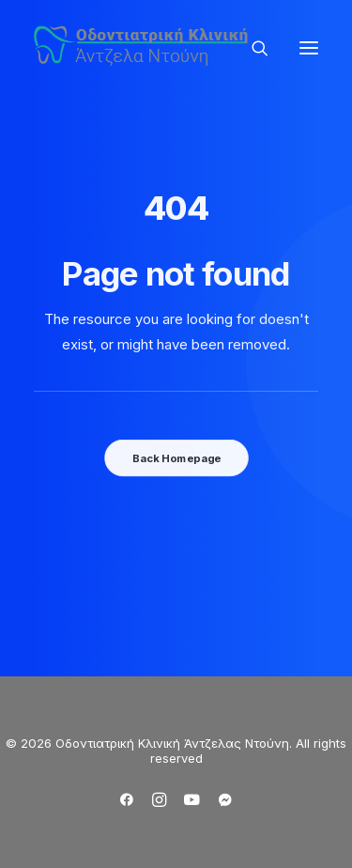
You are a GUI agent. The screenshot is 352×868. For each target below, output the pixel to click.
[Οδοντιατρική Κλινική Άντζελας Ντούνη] (144, 47)
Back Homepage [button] (176, 457)
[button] (309, 47)
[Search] (252, 48)
